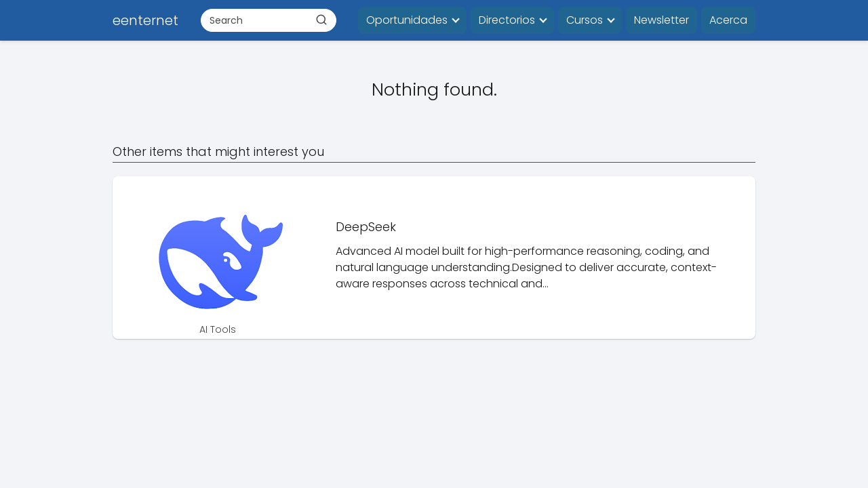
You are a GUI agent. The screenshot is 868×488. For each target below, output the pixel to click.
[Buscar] (321, 20)
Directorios (507, 20)
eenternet (145, 20)
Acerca (728, 20)
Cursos (585, 20)
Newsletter (662, 20)
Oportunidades (407, 20)
